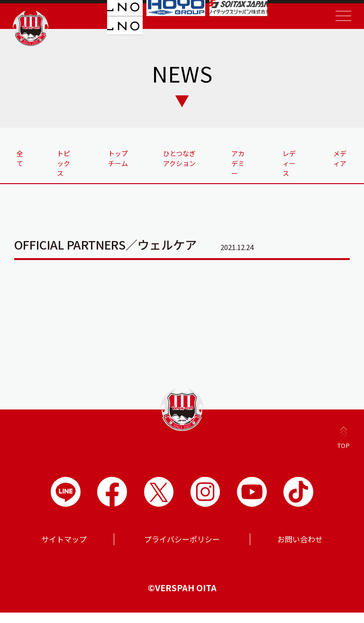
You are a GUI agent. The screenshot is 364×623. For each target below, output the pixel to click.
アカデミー (238, 163)
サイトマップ (64, 549)
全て (21, 158)
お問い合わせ (300, 549)
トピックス (66, 163)
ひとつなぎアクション (178, 163)
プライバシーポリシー (182, 549)
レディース (290, 163)
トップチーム (117, 163)
